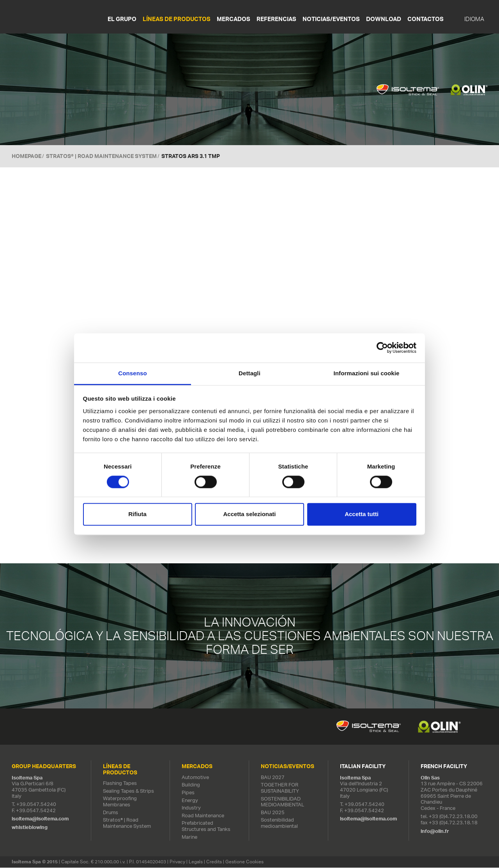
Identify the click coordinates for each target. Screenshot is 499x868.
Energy (190, 801)
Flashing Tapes (120, 784)
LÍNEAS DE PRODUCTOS (177, 19)
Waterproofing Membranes (120, 802)
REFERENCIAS (276, 19)
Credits (214, 862)
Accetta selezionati (249, 514)
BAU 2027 (273, 778)
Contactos (426, 19)
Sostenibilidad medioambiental (279, 824)
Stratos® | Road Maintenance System (101, 156)
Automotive (195, 778)
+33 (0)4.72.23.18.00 (453, 817)
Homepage (27, 156)
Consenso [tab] (132, 373)
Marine (189, 837)
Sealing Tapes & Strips (128, 791)
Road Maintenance (203, 816)
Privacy (177, 862)
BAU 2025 (273, 813)
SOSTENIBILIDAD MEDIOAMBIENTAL (282, 802)
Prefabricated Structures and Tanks (206, 827)
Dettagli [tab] (249, 373)
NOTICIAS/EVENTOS (331, 19)
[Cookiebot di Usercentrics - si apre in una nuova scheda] (382, 348)
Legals (196, 862)
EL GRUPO (122, 19)
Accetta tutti (362, 514)
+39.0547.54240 (36, 805)
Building (191, 785)
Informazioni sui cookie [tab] (367, 373)
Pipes (188, 793)
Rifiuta (137, 514)
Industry (191, 809)
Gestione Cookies (244, 862)
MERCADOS (234, 19)
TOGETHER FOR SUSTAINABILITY (280, 789)
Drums (111, 813)
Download (384, 19)
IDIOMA (474, 19)
